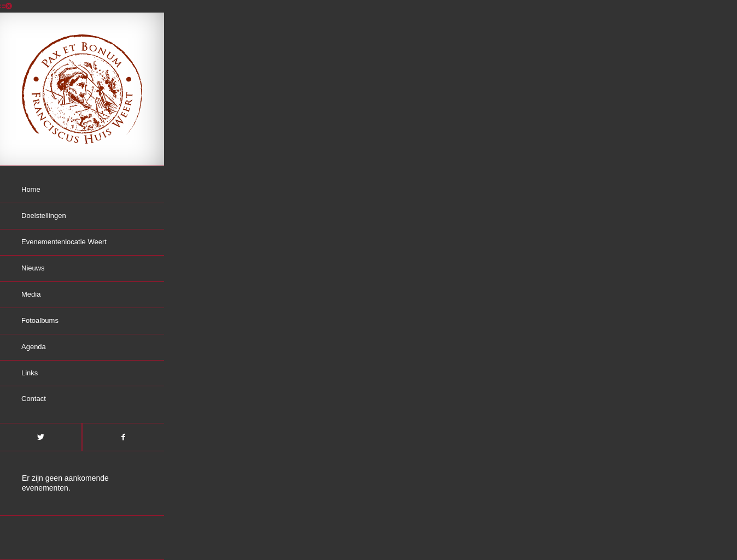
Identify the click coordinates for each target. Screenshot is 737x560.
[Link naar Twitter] (41, 437)
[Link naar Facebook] (123, 437)
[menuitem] (82, 190)
